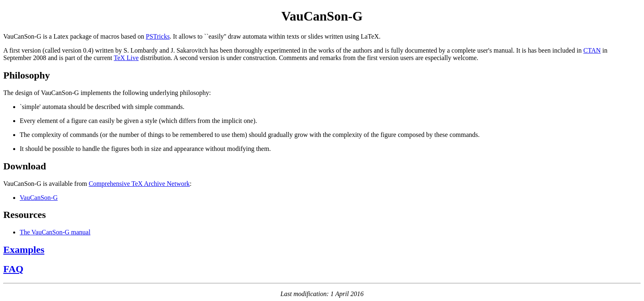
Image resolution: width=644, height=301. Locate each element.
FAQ (13, 269)
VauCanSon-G (39, 198)
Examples (24, 250)
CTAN (592, 50)
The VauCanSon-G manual (55, 232)
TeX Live (126, 58)
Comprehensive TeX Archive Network (139, 184)
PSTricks (158, 36)
